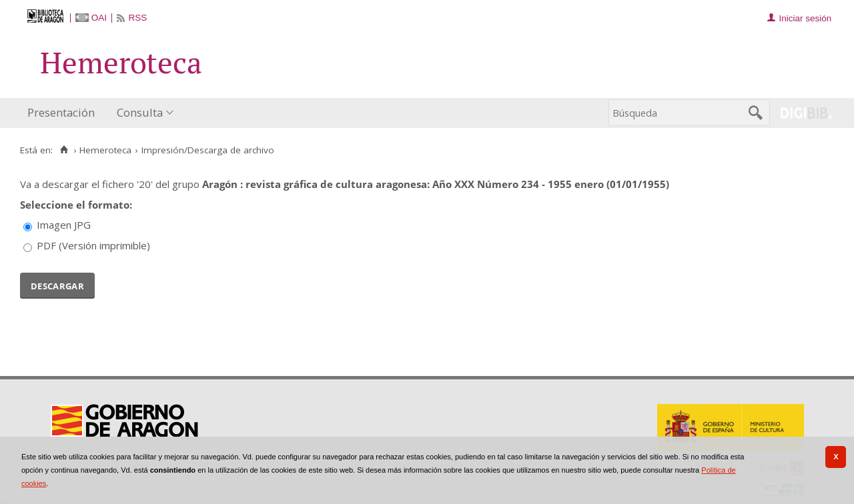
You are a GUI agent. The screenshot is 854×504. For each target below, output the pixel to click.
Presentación (61, 112)
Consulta (140, 112)
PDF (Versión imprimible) (93, 245)
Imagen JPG (64, 225)
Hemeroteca (105, 150)
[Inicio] (64, 150)
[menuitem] (64, 113)
